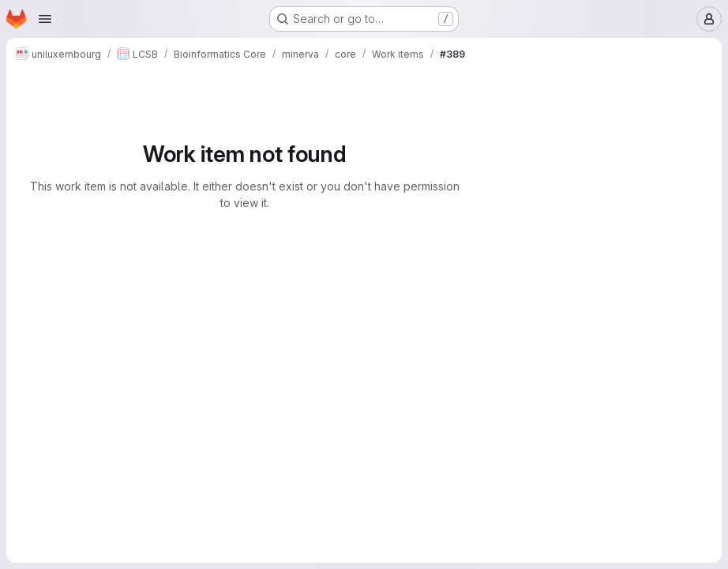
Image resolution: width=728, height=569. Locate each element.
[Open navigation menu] (45, 19)
